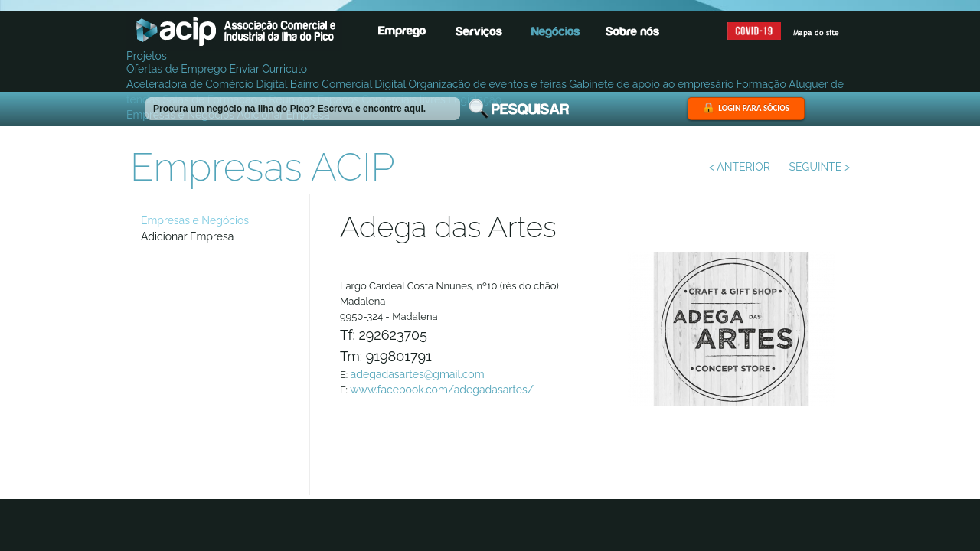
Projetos (147, 56)
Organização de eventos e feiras (488, 84)
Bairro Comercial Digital (348, 84)
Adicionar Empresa (187, 236)
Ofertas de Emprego (176, 69)
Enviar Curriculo (268, 69)
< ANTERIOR (740, 167)
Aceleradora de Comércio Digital (207, 84)
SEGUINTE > (820, 167)
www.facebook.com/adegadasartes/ (442, 390)
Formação (761, 84)
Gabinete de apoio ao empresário (651, 84)
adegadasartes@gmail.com (418, 374)
